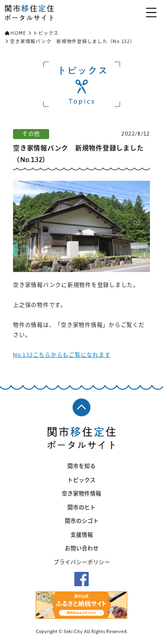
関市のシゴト (82, 521)
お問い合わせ (82, 548)
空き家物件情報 (81, 493)
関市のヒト (81, 507)
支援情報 (82, 535)
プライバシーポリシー (82, 562)
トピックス (46, 33)
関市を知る (81, 466)
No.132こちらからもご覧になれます (62, 355)
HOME (18, 33)
